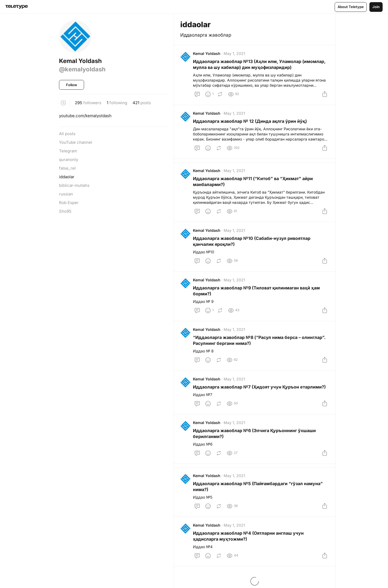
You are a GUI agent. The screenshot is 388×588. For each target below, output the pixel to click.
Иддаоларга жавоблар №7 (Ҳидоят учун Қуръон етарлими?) (260, 390)
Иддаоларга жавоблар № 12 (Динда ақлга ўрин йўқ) (250, 122)
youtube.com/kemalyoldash (85, 116)
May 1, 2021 (235, 54)
